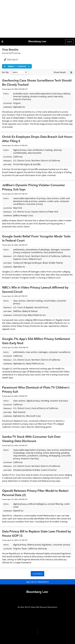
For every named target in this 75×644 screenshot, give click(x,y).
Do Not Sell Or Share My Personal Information (37, 607)
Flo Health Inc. (58, 369)
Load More (37, 574)
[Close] (5, 66)
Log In (69, 42)
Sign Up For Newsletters (37, 582)
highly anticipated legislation (58, 553)
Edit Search (11, 60)
